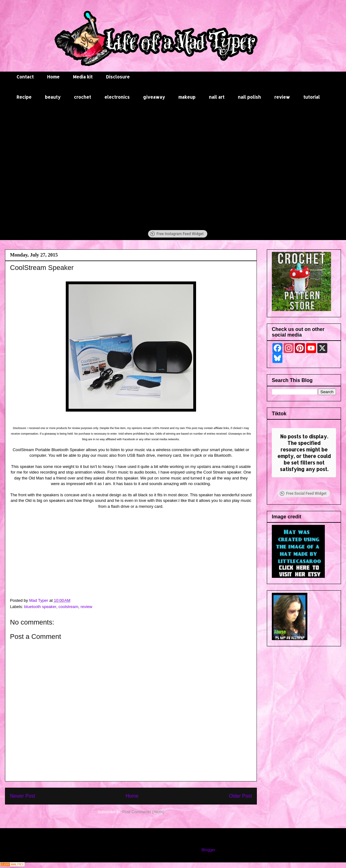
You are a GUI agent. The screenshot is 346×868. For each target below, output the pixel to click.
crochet (82, 97)
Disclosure (118, 77)
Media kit (83, 77)
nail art (217, 97)
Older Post (240, 796)
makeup (187, 97)
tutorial (312, 97)
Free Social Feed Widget (303, 457)
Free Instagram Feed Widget (177, 234)
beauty (53, 97)
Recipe (24, 97)
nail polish (249, 97)
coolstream (68, 607)
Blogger (208, 850)
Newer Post (23, 796)
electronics (117, 97)
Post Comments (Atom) (143, 812)
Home (53, 77)
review (282, 97)
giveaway (154, 97)
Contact (25, 77)
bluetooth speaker (40, 607)
